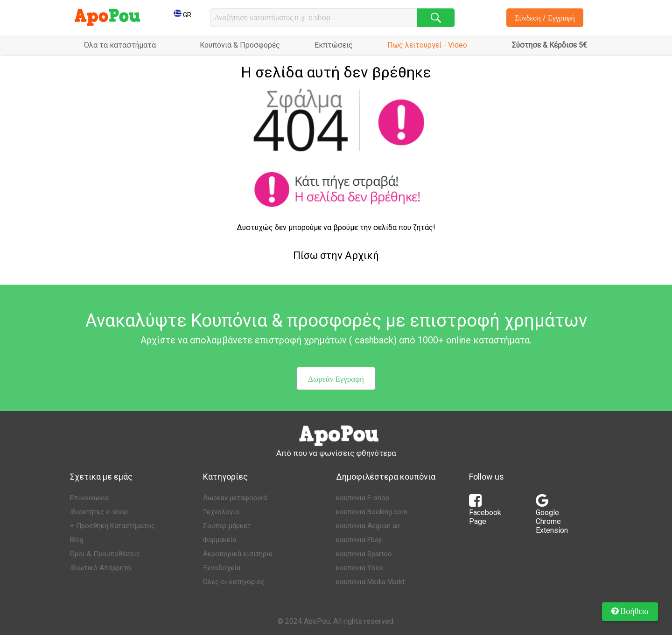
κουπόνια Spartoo (364, 554)
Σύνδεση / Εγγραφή (545, 18)
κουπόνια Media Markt (370, 582)
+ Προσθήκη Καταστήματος (112, 526)
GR (182, 15)
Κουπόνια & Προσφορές (240, 45)
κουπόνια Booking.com (372, 512)
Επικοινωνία (89, 498)
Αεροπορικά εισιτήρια (238, 554)
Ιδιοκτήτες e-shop (99, 512)
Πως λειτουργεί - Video (427, 45)
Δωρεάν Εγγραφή (336, 379)
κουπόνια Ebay (359, 540)
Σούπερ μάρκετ (227, 526)
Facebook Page (485, 512)
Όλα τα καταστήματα (120, 45)
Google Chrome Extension (552, 517)
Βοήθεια (630, 611)
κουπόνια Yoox (360, 568)
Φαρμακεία (220, 540)
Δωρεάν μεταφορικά (235, 498)
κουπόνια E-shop (363, 498)
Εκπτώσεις (334, 45)
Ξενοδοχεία (222, 568)
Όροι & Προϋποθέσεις (105, 554)
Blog (77, 540)
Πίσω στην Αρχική (336, 255)
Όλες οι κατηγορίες (234, 582)
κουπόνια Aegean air (368, 526)
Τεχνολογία (221, 512)
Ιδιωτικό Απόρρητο (101, 568)
